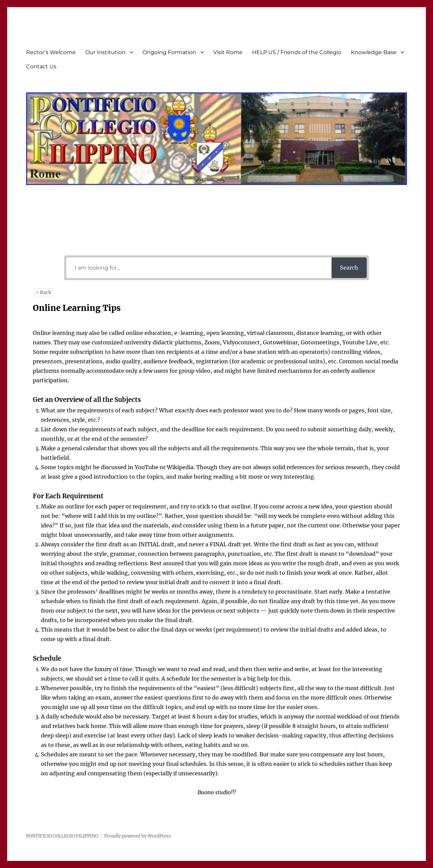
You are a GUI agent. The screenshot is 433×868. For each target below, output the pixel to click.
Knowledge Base (374, 52)
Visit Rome (228, 52)
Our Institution (105, 52)
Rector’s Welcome (51, 52)
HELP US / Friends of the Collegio (297, 52)
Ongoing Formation (169, 52)
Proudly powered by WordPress (138, 836)
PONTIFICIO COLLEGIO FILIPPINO (62, 836)
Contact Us (41, 66)
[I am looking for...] (199, 268)
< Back (43, 292)
